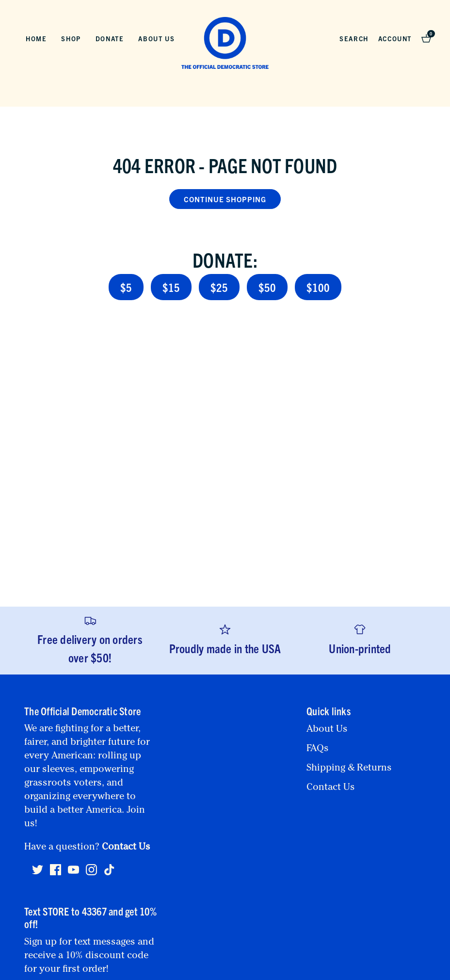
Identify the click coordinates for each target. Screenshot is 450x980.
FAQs (318, 749)
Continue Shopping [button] (225, 199)
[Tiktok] (109, 870)
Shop (71, 39)
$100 (318, 287)
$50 (267, 287)
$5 (126, 287)
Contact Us (126, 848)
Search (354, 39)
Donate (110, 39)
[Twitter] (38, 874)
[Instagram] (91, 874)
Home (36, 39)
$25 (219, 287)
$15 (171, 287)
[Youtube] (73, 874)
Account (395, 39)
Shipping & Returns (349, 769)
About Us (156, 39)
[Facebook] (56, 874)
